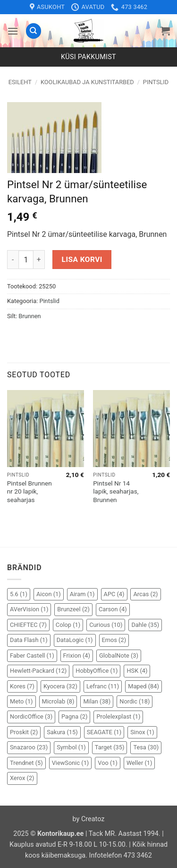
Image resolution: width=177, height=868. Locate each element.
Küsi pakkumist (88, 57)
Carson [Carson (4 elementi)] (113, 609)
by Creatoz (89, 819)
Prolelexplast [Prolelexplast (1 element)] (118, 716)
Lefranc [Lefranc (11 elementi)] (103, 686)
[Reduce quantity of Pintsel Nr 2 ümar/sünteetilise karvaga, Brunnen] (13, 260)
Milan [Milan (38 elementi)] (97, 701)
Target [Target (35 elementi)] (110, 747)
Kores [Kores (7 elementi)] (22, 686)
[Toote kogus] (26, 260)
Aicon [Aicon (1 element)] (49, 594)
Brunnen (29, 316)
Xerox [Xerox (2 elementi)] (22, 778)
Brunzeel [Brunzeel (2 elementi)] (73, 609)
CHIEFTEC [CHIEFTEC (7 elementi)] (28, 625)
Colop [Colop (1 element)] (68, 625)
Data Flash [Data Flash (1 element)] (29, 640)
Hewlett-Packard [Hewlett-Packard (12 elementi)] (38, 671)
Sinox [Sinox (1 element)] (142, 732)
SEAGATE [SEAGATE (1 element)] (104, 732)
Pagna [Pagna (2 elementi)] (74, 716)
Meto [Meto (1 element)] (21, 701)
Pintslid (156, 82)
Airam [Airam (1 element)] (82, 594)
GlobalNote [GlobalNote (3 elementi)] (119, 655)
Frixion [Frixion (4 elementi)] (77, 655)
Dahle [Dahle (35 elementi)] (145, 625)
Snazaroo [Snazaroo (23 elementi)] (29, 747)
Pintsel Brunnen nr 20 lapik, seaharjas (29, 491)
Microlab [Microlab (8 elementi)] (58, 701)
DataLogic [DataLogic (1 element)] (75, 640)
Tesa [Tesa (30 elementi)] (146, 747)
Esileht (20, 82)
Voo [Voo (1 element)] (108, 763)
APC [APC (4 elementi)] (114, 594)
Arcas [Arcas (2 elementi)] (145, 594)
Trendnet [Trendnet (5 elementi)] (26, 763)
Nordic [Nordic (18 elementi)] (135, 701)
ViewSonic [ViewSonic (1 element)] (71, 763)
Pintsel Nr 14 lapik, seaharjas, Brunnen (116, 491)
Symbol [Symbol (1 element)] (71, 747)
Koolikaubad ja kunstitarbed (87, 82)
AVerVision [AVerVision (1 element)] (29, 609)
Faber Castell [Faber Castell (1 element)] (32, 655)
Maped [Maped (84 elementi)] (143, 686)
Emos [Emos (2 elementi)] (114, 640)
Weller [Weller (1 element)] (139, 763)
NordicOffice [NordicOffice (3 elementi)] (31, 716)
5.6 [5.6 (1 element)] (19, 594)
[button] (13, 31)
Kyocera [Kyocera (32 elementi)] (60, 686)
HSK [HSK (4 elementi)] (137, 671)
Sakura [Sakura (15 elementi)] (62, 732)
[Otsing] (34, 31)
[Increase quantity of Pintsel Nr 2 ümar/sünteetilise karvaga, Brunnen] (39, 260)
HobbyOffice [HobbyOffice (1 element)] (97, 671)
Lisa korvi (82, 260)
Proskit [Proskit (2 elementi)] (24, 732)
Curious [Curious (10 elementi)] (106, 625)
